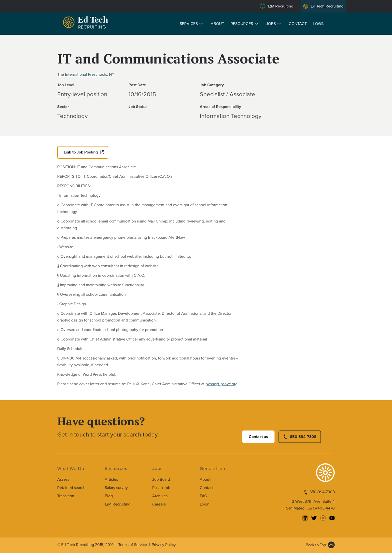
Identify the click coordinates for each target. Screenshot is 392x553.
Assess (63, 479)
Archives (160, 496)
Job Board (161, 479)
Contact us (258, 437)
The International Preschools (82, 74)
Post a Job (161, 488)
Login (319, 24)
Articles (111, 479)
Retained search (71, 488)
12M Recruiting (280, 6)
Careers (159, 504)
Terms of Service (133, 545)
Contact (298, 24)
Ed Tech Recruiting (327, 6)
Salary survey (116, 488)
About (217, 24)
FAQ (203, 496)
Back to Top (316, 545)
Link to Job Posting (81, 152)
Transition (66, 496)
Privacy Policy (164, 545)
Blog (109, 496)
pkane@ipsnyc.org (221, 384)
